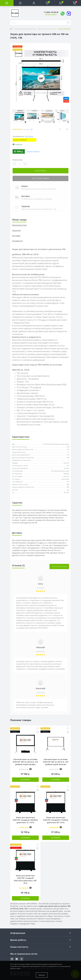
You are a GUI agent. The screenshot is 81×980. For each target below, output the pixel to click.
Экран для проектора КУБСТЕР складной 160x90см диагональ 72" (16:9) (25, 820)
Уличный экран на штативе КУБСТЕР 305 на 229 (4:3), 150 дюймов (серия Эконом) (56, 762)
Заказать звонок (51, 14)
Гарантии (26, 206)
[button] (34, 3)
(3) (32, 129)
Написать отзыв (59, 566)
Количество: (18, 160)
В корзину (40, 171)
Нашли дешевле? (33, 151)
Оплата (25, 186)
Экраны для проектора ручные (25, 29)
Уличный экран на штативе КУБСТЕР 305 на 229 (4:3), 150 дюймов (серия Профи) (25, 762)
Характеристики (19, 225)
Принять (42, 975)
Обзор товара (19, 220)
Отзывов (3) (17, 241)
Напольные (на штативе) (47, 29)
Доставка (25, 196)
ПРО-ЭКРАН (29, 136)
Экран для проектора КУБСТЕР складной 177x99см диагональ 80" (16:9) (56, 820)
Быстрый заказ (40, 178)
